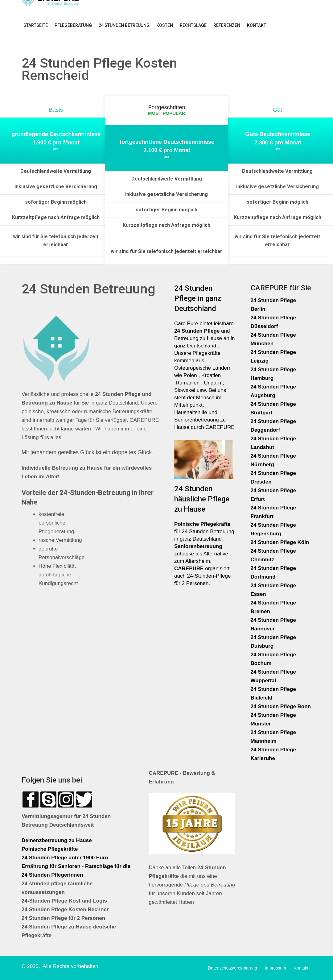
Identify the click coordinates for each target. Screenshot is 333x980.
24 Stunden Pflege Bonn (281, 706)
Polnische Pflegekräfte (50, 849)
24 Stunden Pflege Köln (280, 542)
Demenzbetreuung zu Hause (57, 840)
